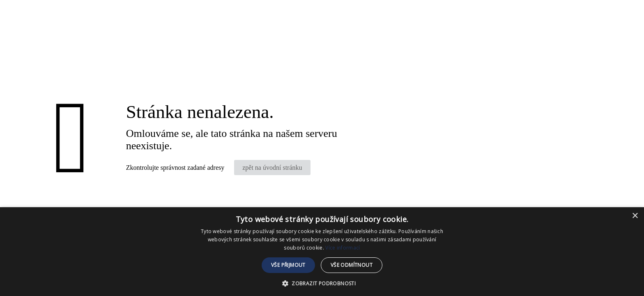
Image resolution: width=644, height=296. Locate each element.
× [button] (635, 216)
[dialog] (322, 252)
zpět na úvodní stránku (272, 168)
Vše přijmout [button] (288, 265)
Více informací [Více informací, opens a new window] (343, 248)
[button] (322, 283)
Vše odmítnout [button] (352, 265)
